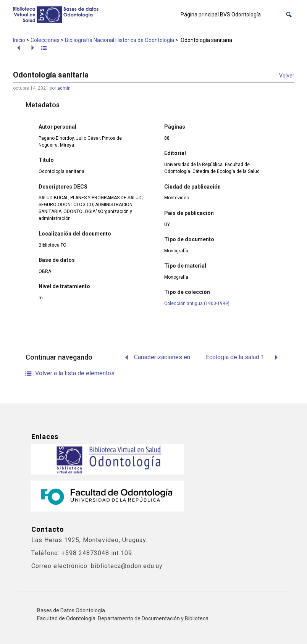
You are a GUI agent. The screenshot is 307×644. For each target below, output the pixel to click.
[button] (289, 15)
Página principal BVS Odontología (221, 15)
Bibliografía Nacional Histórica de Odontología (120, 40)
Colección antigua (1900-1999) (197, 303)
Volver (287, 76)
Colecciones (45, 40)
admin (64, 88)
